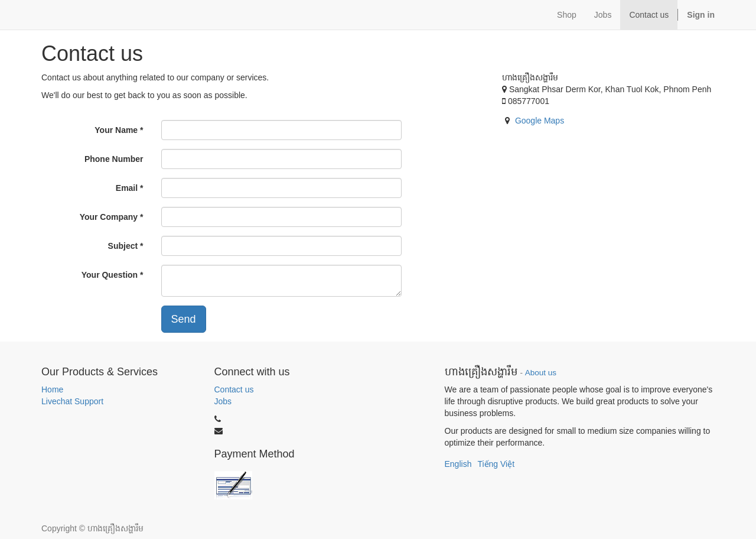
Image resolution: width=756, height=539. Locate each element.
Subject (123, 246)
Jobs (223, 401)
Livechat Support (72, 401)
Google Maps (540, 121)
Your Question (110, 275)
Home (52, 389)
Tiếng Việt (496, 464)
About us (541, 373)
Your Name (116, 130)
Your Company (109, 217)
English (458, 464)
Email (127, 188)
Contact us (234, 389)
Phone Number (114, 159)
